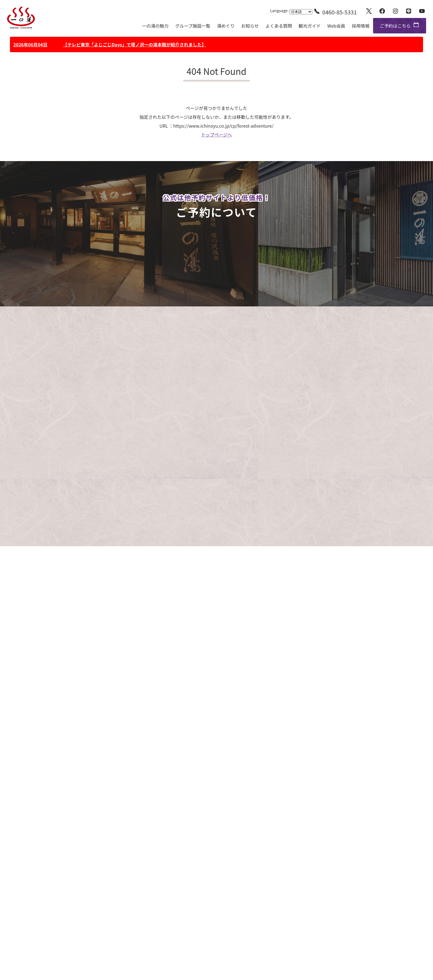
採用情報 (361, 26)
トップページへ (216, 135)
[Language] (301, 12)
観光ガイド (310, 26)
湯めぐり (226, 26)
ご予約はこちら (395, 26)
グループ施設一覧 (193, 26)
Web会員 (336, 26)
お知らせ (250, 26)
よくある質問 (279, 26)
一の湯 (21, 18)
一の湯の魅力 (155, 26)
